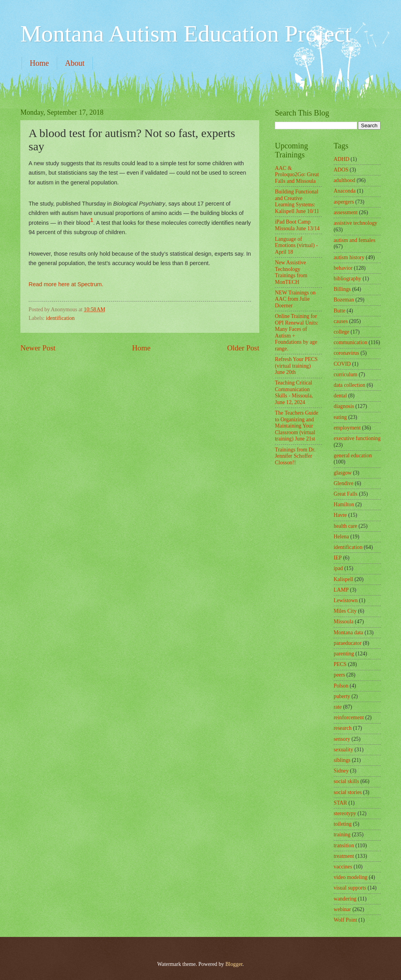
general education (353, 456)
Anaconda (345, 191)
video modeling (350, 877)
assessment (346, 212)
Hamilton (344, 504)
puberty (342, 696)
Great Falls (346, 494)
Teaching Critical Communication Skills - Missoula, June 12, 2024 (294, 393)
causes (341, 321)
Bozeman (344, 300)
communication (350, 342)
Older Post (243, 348)
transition (344, 846)
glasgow (343, 473)
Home (39, 63)
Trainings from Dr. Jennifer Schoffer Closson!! (295, 456)
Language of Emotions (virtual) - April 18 (296, 245)
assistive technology (356, 223)
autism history (349, 257)
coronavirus (346, 353)
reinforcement (349, 717)
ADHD (341, 159)
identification (60, 318)
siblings (342, 760)
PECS (340, 664)
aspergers (344, 202)
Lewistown (346, 600)
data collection (350, 385)
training (342, 835)
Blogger (234, 964)
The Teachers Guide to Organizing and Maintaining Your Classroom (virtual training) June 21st (297, 426)
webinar (342, 909)
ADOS (341, 170)
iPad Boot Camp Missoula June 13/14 (297, 225)
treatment (344, 856)
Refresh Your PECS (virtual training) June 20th (296, 366)
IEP (338, 558)
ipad (338, 568)
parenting (344, 654)
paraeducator (348, 643)
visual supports (350, 888)
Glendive (344, 483)
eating (340, 417)
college (341, 332)
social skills (346, 781)
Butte (340, 311)
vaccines (343, 867)
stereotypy (345, 813)
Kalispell (343, 579)
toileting (343, 824)
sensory (342, 739)
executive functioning (357, 438)
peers (339, 675)
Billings (342, 289)
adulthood (344, 180)
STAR (340, 803)
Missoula (344, 622)
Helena (341, 537)
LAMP (341, 590)
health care (345, 526)
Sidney (341, 771)
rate (338, 707)
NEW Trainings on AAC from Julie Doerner (295, 299)
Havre (340, 515)
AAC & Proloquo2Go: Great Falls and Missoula (297, 175)
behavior (343, 268)
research (343, 728)
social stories (348, 792)
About (75, 63)
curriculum (346, 374)
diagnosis (344, 406)
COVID (342, 364)
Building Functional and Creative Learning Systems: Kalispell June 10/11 (297, 201)
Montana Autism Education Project (186, 34)
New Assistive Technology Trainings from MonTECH (291, 272)
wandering (345, 899)
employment (347, 428)
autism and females (355, 240)
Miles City (345, 611)
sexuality (343, 750)
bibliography (348, 279)
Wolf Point (345, 920)
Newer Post (38, 348)
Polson (341, 686)
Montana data (348, 633)
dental (340, 396)
